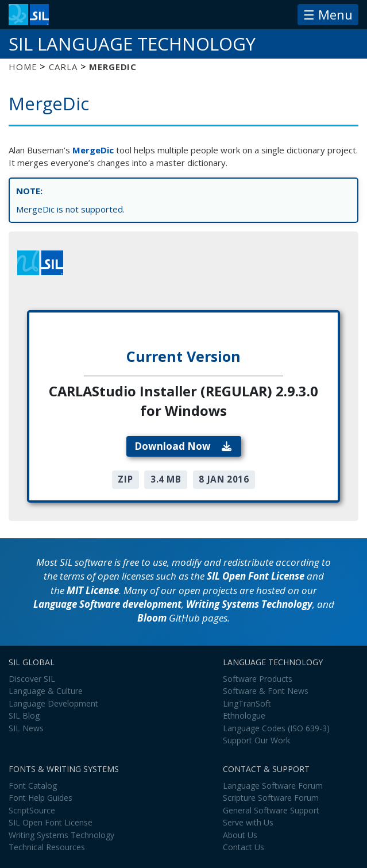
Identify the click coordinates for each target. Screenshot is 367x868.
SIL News (26, 728)
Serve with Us (248, 822)
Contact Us (244, 847)
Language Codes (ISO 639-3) (276, 728)
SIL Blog (24, 715)
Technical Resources (47, 847)
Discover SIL (32, 679)
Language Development (53, 703)
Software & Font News (266, 691)
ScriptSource (32, 810)
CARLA (63, 67)
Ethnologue (244, 715)
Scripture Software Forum (271, 798)
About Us (240, 835)
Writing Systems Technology (249, 604)
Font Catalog (33, 786)
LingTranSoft (247, 703)
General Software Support (271, 810)
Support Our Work (256, 740)
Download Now (183, 446)
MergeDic (93, 150)
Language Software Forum (273, 786)
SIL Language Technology (132, 44)
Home (23, 67)
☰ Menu (328, 14)
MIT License (93, 590)
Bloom (152, 618)
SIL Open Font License (256, 576)
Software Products (258, 679)
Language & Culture (46, 691)
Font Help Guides (40, 798)
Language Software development (107, 604)
